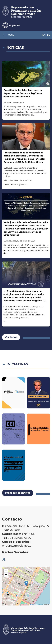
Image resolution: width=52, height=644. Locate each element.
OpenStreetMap (40, 605)
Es (48, 35)
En (44, 35)
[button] (26, 583)
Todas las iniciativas (18, 493)
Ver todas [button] (11, 337)
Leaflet (32, 605)
